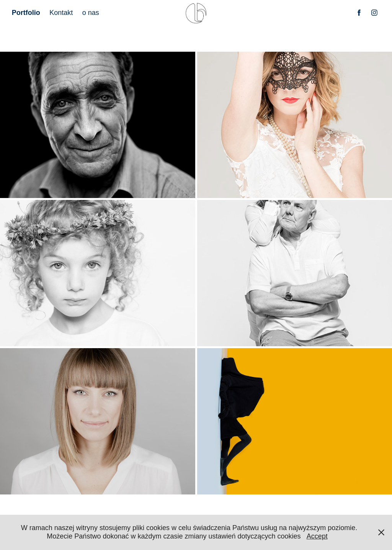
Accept (317, 536)
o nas (91, 13)
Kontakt (61, 13)
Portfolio (26, 13)
